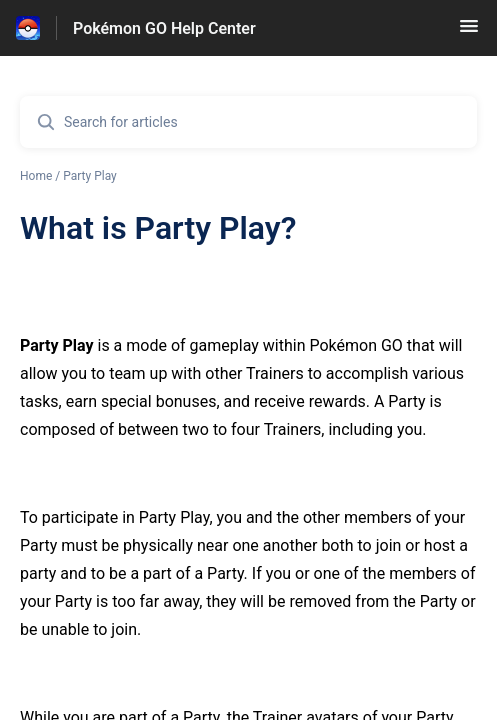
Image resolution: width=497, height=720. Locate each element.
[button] (469, 32)
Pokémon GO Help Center (164, 28)
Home (36, 176)
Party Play (90, 176)
